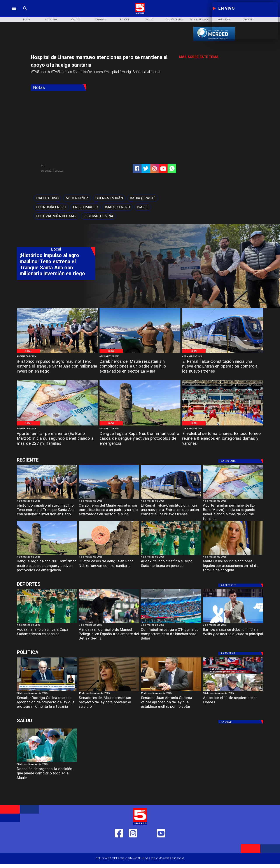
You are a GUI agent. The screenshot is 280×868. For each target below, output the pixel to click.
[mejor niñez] (77, 198)
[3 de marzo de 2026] (223, 429)
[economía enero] (51, 207)
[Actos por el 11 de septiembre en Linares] (233, 703)
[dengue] (109, 554)
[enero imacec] (86, 207)
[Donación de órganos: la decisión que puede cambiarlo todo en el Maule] (47, 775)
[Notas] (59, 88)
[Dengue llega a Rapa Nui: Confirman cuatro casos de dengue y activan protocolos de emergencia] (140, 439)
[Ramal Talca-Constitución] (223, 353)
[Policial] (125, 20)
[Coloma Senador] (171, 691)
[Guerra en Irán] (109, 198)
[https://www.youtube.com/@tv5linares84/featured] (163, 169)
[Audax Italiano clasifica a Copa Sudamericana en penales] (171, 567)
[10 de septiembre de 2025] (233, 694)
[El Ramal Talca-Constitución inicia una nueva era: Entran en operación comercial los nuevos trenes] (223, 367)
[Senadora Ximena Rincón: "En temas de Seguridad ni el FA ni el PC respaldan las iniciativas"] (109, 691)
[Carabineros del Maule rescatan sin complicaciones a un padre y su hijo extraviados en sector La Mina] (140, 367)
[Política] (76, 20)
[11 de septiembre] (233, 691)
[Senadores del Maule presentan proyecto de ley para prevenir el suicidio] (109, 703)
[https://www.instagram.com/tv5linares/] (155, 169)
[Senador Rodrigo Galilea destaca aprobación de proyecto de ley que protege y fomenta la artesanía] (47, 703)
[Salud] (150, 20)
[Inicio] (26, 20)
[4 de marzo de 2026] (57, 356)
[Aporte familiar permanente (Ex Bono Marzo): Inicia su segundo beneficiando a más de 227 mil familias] (57, 439)
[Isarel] (143, 207)
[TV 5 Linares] (25, 13)
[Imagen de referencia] (140, 353)
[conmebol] (171, 623)
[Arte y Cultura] (199, 20)
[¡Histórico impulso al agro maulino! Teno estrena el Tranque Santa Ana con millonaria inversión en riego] (57, 367)
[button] (47, 198)
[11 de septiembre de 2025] (109, 694)
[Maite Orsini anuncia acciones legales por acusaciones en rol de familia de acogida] (233, 554)
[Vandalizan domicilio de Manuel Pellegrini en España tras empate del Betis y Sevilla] (109, 623)
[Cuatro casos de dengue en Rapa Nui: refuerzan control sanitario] (109, 567)
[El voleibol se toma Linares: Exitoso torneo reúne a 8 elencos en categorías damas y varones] (223, 439)
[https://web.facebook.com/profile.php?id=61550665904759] (119, 846)
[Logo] (140, 13)
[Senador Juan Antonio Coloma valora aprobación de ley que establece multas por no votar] (171, 703)
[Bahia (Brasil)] (143, 198)
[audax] (171, 554)
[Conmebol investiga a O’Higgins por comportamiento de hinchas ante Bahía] (171, 635)
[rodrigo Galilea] (47, 691)
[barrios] (233, 623)
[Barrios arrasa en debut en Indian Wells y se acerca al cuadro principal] (233, 635)
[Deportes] (56, 460)
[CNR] (57, 353)
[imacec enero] (117, 207)
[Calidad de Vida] (174, 20)
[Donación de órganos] (47, 762)
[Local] (28, 351)
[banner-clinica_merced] (214, 40)
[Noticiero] (51, 20)
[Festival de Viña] (98, 216)
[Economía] (100, 20)
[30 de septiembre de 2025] (47, 694)
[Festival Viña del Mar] (56, 216)
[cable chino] (47, 198)
